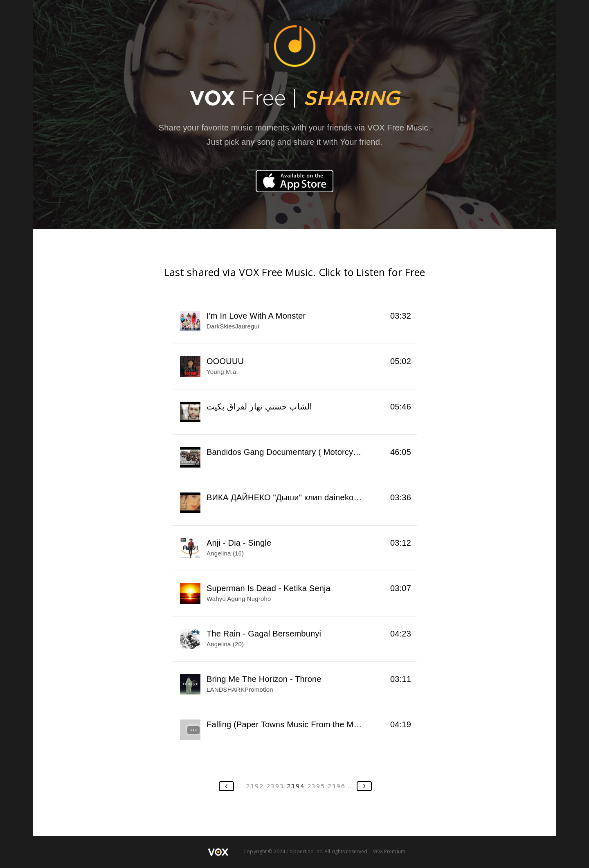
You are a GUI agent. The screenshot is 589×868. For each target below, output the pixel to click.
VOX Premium (389, 851)
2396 (337, 786)
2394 (296, 786)
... (240, 786)
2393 (275, 786)
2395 (316, 786)
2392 (255, 786)
